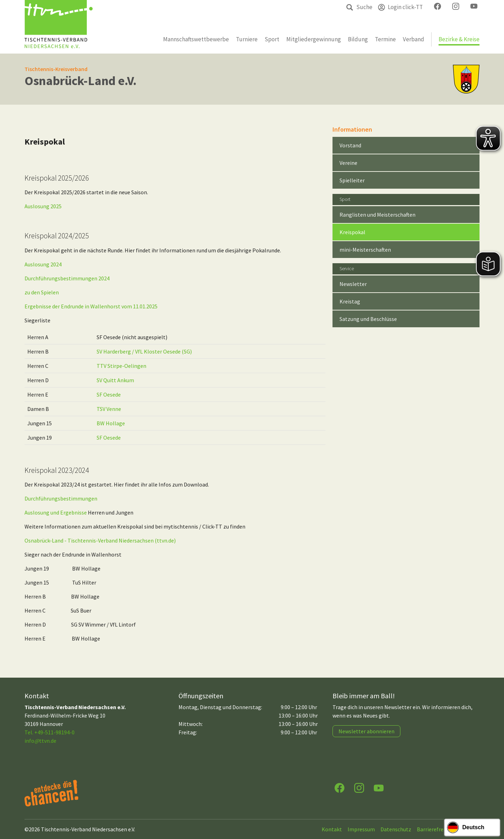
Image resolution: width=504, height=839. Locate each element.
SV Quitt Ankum (115, 380)
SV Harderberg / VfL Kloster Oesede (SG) (144, 351)
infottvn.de (40, 741)
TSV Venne (109, 409)
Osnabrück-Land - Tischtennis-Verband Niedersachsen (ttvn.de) (100, 540)
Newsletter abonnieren (366, 731)
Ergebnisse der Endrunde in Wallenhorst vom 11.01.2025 (91, 306)
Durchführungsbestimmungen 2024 (67, 278)
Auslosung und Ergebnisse (56, 512)
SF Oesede (109, 394)
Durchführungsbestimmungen (61, 498)
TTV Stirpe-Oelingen (121, 366)
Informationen (352, 129)
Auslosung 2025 (43, 206)
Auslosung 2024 (43, 264)
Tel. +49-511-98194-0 (50, 732)
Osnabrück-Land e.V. (80, 81)
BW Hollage (111, 423)
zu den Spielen (42, 292)
